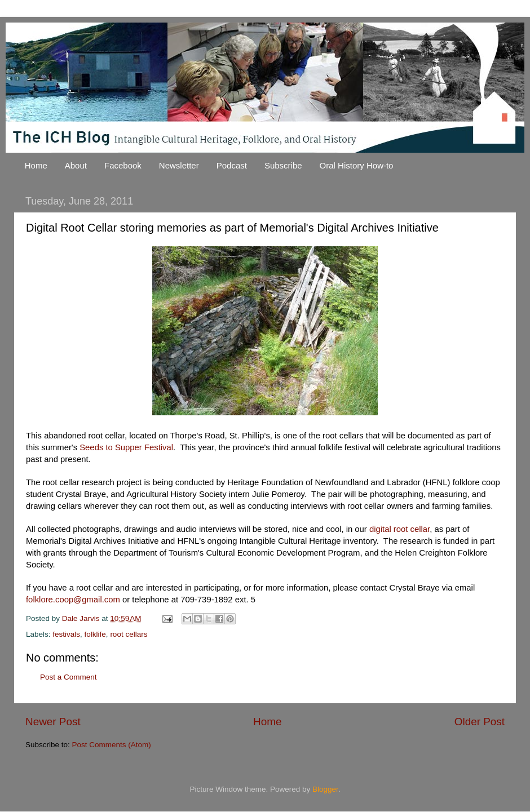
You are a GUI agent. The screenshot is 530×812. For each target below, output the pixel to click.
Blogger (325, 789)
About (76, 165)
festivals (66, 634)
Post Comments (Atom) (112, 745)
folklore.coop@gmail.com (73, 600)
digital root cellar (399, 529)
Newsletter (179, 165)
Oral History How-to (357, 165)
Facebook (123, 165)
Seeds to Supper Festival (126, 447)
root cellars (129, 634)
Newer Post (53, 722)
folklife (95, 634)
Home (36, 165)
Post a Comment (69, 677)
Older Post (480, 722)
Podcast (232, 165)
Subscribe (283, 165)
